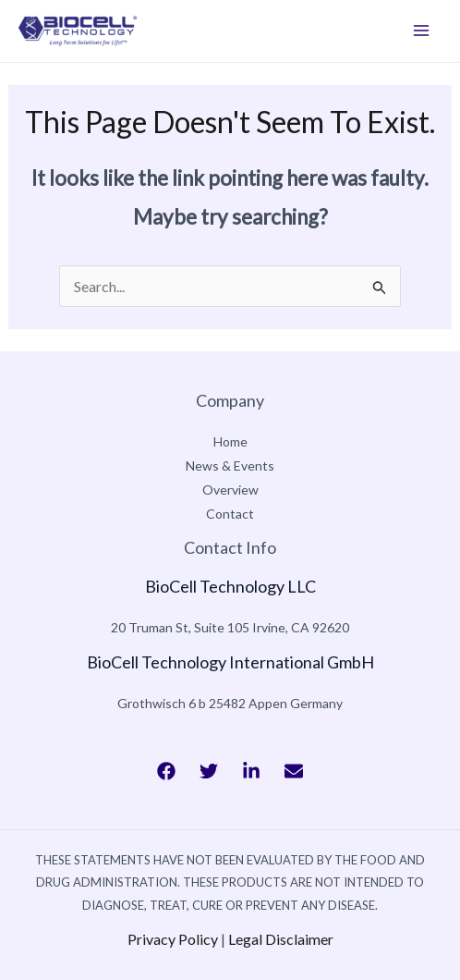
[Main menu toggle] (421, 31)
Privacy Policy (173, 939)
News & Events (230, 465)
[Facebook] (166, 771)
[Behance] (251, 771)
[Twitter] (209, 771)
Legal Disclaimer (281, 939)
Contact (230, 514)
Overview (230, 490)
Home (230, 441)
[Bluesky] (294, 771)
